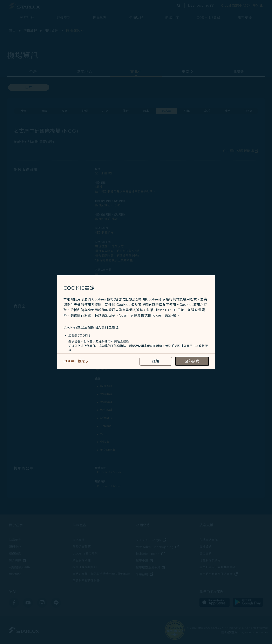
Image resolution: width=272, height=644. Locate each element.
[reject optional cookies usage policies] (156, 361)
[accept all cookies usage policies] (192, 361)
